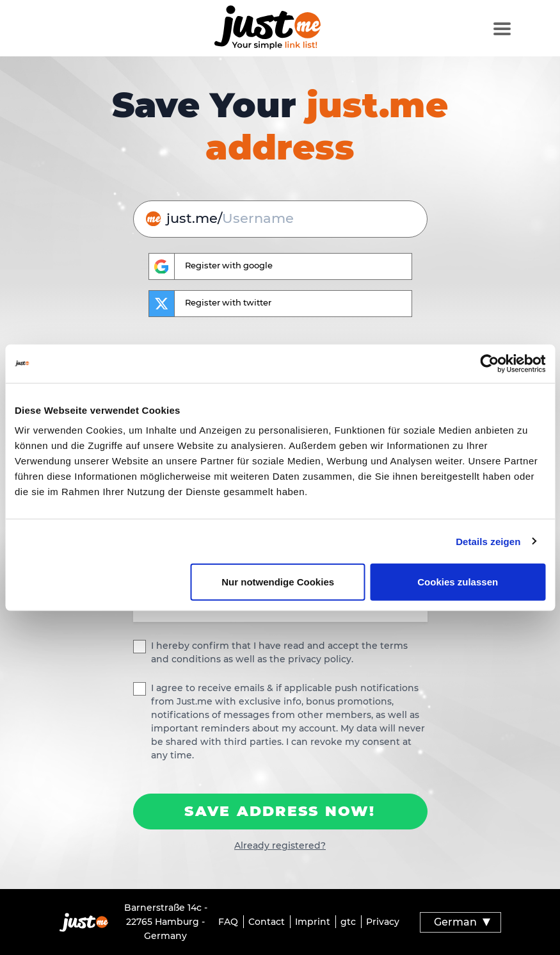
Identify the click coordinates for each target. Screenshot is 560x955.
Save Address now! (280, 812)
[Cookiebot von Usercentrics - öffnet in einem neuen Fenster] (489, 363)
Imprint (313, 922)
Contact (267, 922)
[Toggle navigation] (502, 28)
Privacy (383, 922)
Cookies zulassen (458, 582)
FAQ (228, 922)
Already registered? (280, 846)
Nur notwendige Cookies (278, 582)
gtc (348, 922)
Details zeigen (488, 541)
